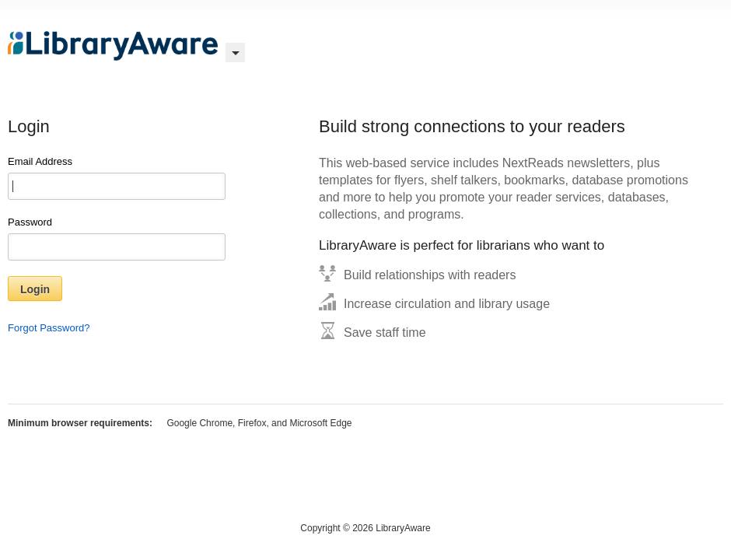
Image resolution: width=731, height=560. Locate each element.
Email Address (117, 178)
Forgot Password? (49, 328)
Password (117, 238)
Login (35, 289)
